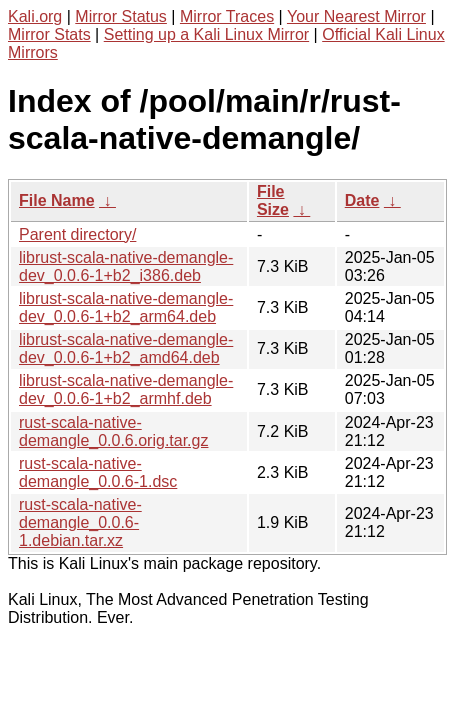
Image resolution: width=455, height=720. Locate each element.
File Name (57, 200)
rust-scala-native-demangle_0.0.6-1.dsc (98, 472)
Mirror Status (121, 16)
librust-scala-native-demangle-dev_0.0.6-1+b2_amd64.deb (126, 348)
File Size (273, 200)
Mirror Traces (227, 16)
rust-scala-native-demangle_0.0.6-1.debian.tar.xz (80, 522)
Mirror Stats (49, 34)
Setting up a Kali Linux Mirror (206, 34)
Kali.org (35, 16)
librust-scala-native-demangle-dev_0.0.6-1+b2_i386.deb (126, 266)
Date (362, 200)
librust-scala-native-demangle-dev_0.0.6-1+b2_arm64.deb (126, 307)
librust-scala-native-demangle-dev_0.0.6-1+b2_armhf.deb (126, 389)
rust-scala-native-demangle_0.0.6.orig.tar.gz (113, 431)
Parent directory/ (77, 234)
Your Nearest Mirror (356, 16)
